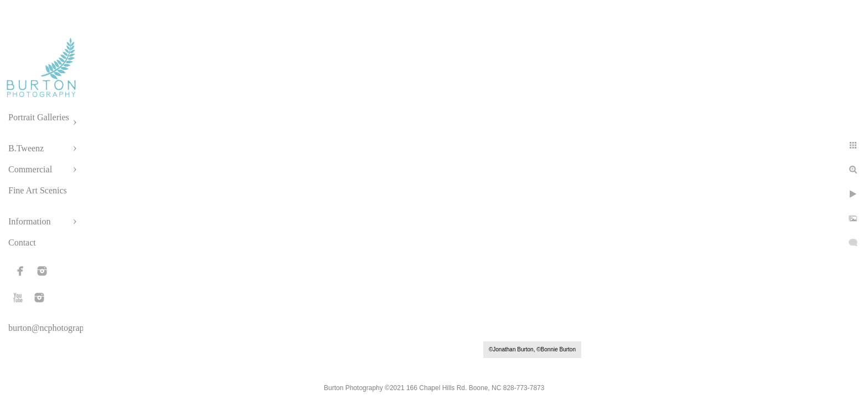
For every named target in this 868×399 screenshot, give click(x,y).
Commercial (30, 169)
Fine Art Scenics (38, 190)
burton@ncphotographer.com (60, 328)
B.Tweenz (26, 148)
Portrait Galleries (39, 117)
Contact (22, 242)
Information (29, 221)
